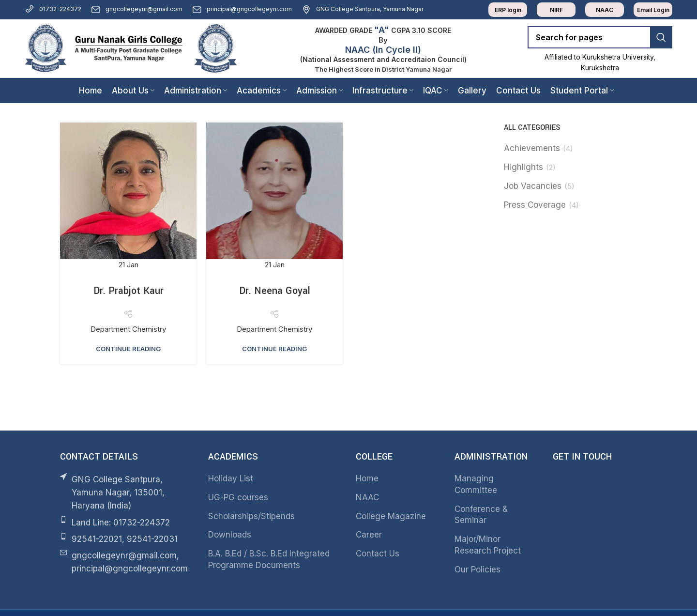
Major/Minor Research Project (488, 545)
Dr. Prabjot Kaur (129, 291)
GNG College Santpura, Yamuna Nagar (363, 9)
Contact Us (378, 554)
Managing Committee (476, 484)
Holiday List (231, 478)
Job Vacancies (533, 186)
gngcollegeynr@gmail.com (137, 9)
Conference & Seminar (481, 515)
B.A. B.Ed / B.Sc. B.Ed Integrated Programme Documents (269, 559)
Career (369, 535)
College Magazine (391, 516)
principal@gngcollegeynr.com (242, 9)
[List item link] (127, 523)
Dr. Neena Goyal (275, 291)
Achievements (532, 148)
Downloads (230, 535)
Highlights (523, 167)
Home (367, 478)
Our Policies (477, 570)
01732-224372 (53, 9)
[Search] (600, 37)
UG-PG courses (238, 497)
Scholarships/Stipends (251, 516)
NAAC (367, 497)
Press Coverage (535, 205)
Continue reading (128, 349)
